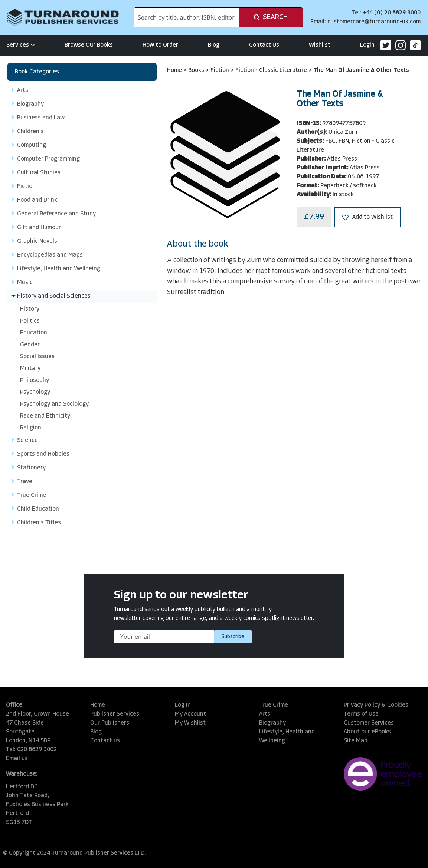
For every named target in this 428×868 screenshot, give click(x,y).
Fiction (220, 70)
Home (175, 70)
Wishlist (320, 45)
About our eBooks (367, 732)
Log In (183, 705)
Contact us (105, 741)
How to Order (160, 45)
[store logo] (63, 17)
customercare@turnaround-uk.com (374, 22)
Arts (265, 714)
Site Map (356, 741)
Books (197, 70)
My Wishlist (190, 723)
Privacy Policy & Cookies (376, 705)
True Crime (274, 705)
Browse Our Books (89, 45)
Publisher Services (115, 714)
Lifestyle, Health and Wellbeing (287, 736)
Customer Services (369, 723)
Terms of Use (361, 714)
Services (21, 45)
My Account (190, 714)
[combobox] (187, 17)
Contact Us (264, 45)
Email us (17, 759)
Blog (214, 45)
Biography (272, 723)
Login (367, 45)
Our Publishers (110, 723)
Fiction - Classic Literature (272, 70)
